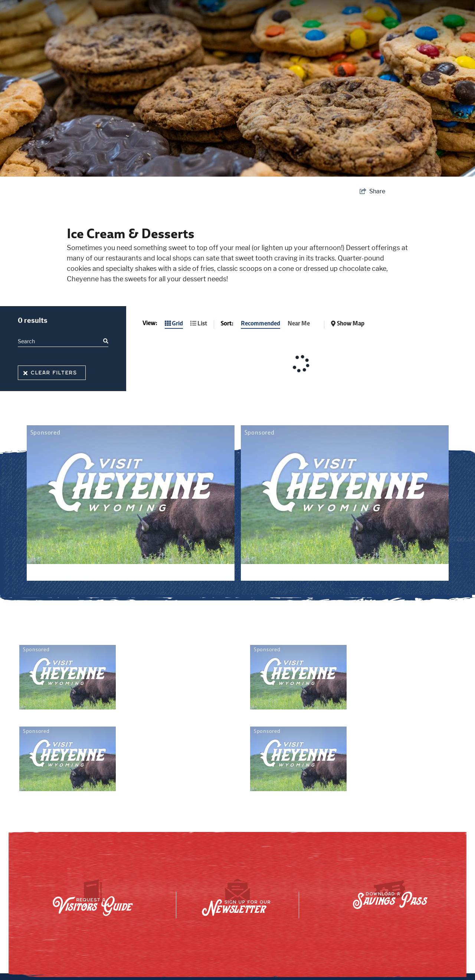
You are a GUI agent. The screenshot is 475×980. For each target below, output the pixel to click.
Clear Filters (50, 373)
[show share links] (372, 191)
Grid (174, 323)
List (199, 323)
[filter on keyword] (105, 341)
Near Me (299, 323)
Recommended (261, 323)
